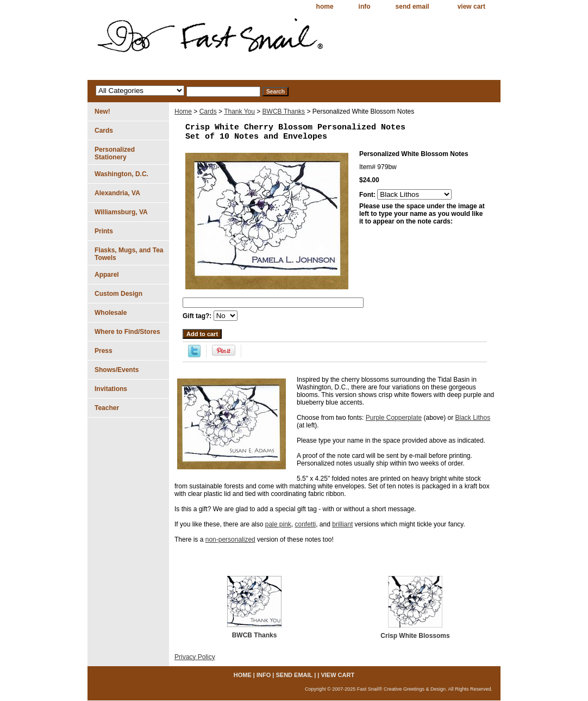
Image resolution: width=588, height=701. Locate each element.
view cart (471, 7)
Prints (104, 231)
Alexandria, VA (117, 193)
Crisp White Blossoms (415, 636)
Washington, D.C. (121, 174)
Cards (208, 111)
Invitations (111, 389)
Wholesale (111, 313)
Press (104, 351)
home (325, 7)
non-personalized (230, 539)
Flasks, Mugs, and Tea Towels (129, 254)
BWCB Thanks (284, 111)
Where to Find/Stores (127, 332)
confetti (305, 524)
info (365, 7)
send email (412, 7)
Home (183, 111)
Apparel (107, 275)
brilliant (342, 524)
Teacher (107, 408)
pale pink (278, 524)
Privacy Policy (195, 657)
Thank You (239, 111)
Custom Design (118, 294)
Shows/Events (117, 370)
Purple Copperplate (394, 418)
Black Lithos (473, 418)
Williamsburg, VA (121, 212)
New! (102, 111)
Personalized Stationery (115, 153)
